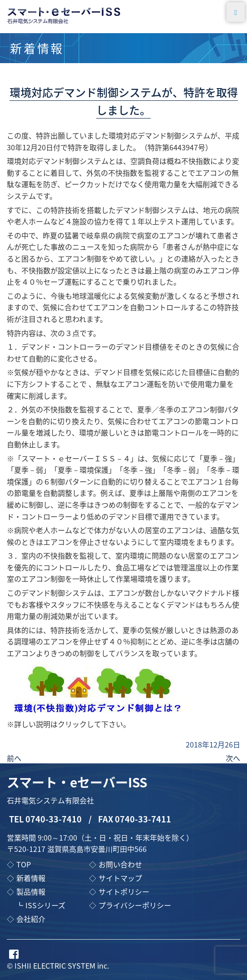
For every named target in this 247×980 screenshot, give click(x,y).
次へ (233, 758)
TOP (24, 864)
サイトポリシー (124, 891)
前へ (14, 758)
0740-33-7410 (54, 819)
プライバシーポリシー (135, 905)
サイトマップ (120, 878)
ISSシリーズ (45, 905)
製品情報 (31, 891)
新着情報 (31, 878)
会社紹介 (31, 919)
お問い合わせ (120, 864)
